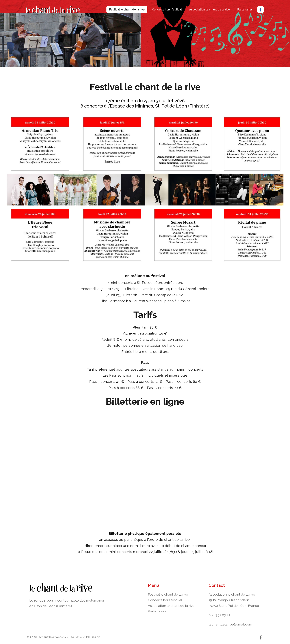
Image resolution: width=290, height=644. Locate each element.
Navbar (62, 10)
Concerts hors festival (167, 9)
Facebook (260, 10)
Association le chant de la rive (210, 9)
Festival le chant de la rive (128, 9)
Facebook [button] (261, 637)
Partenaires (245, 9)
